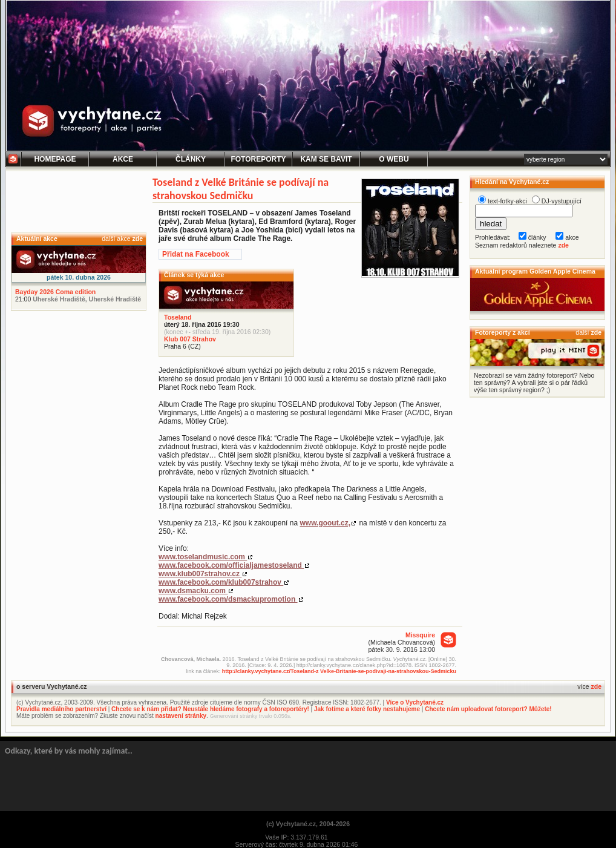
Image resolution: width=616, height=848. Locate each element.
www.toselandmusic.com (203, 557)
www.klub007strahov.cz (200, 574)
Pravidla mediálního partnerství (61, 709)
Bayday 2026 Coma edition (55, 292)
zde (137, 238)
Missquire (420, 635)
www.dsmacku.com (193, 591)
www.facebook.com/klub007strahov (221, 582)
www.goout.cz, (325, 523)
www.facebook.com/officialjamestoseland (231, 565)
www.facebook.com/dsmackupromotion (228, 599)
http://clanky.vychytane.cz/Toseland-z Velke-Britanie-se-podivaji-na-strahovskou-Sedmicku (339, 671)
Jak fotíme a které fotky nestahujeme (367, 709)
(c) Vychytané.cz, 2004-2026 (308, 824)
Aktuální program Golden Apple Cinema (535, 271)
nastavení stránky (181, 716)
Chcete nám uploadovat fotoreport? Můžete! (488, 709)
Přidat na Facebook (196, 254)
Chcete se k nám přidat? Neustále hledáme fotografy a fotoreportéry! (210, 709)
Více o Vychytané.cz (415, 702)
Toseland (178, 317)
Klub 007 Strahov (190, 339)
